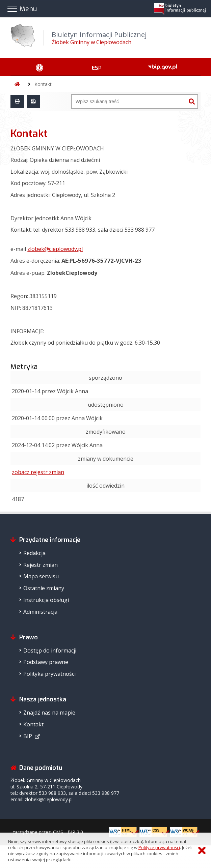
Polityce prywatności (159, 847)
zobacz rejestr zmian (38, 472)
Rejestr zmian (41, 565)
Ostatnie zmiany (44, 588)
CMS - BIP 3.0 (68, 832)
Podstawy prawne (46, 662)
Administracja (40, 612)
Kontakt (43, 84)
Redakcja (34, 553)
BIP (28, 736)
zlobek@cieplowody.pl (55, 249)
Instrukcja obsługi (46, 600)
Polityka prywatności (49, 674)
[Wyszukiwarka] (129, 102)
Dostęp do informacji (50, 650)
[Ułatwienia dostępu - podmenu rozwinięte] (39, 67)
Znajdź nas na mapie (49, 713)
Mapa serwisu (41, 576)
